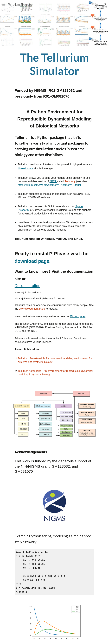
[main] (54, 64)
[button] (4, 4)
